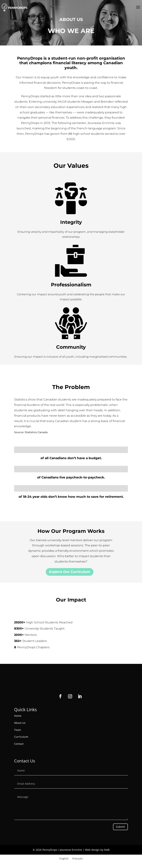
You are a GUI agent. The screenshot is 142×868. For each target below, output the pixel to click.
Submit (120, 827)
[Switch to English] (64, 859)
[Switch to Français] (78, 859)
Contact (19, 744)
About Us (20, 723)
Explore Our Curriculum (70, 572)
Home (18, 716)
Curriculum (21, 737)
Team (18, 730)
